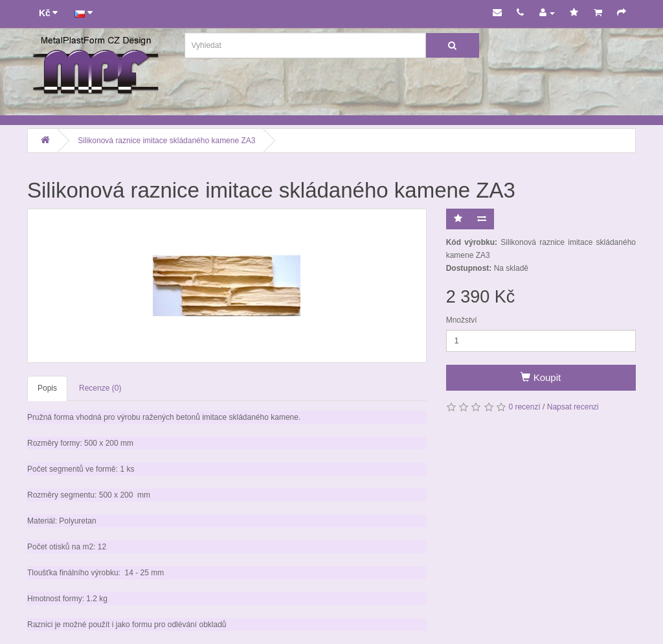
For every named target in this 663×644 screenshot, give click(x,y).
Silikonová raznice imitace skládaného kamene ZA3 (166, 141)
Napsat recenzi (573, 407)
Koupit (541, 377)
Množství (462, 320)
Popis (47, 388)
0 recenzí (524, 407)
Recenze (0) (100, 388)
